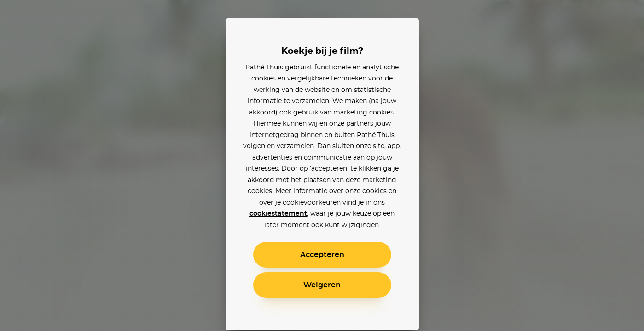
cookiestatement (278, 214)
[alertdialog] (322, 165)
